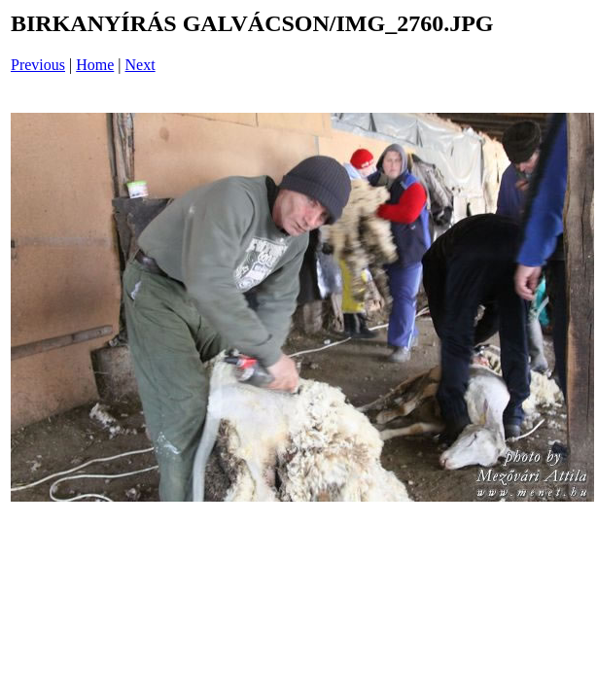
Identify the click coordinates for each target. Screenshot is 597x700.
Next (140, 65)
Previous (38, 65)
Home (95, 65)
